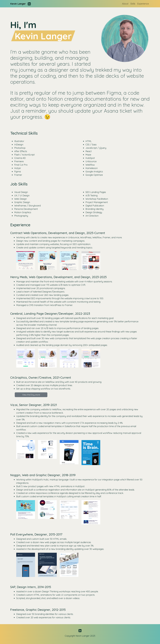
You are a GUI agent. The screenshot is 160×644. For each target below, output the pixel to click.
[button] (26, 261)
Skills (133, 4)
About (125, 4)
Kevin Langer (18, 4)
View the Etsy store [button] (31, 395)
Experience (143, 4)
